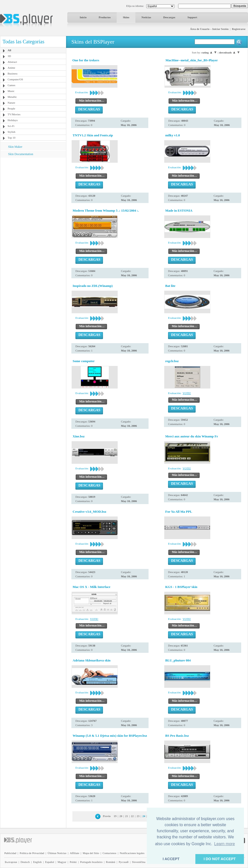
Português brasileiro (91, 862)
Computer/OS (15, 79)
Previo (107, 816)
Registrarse (239, 29)
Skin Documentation (21, 154)
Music (11, 91)
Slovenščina (139, 862)
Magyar (62, 862)
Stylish (12, 132)
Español (49, 862)
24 (144, 816)
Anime (11, 68)
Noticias (146, 17)
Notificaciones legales (132, 853)
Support (192, 17)
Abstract (12, 62)
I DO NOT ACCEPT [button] (220, 859)
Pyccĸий (124, 862)
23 (138, 816)
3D (9, 56)
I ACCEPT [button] (171, 859)
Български (11, 862)
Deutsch (25, 862)
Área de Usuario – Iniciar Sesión (209, 29)
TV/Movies (14, 114)
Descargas (169, 17)
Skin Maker (15, 147)
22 (132, 816)
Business (13, 73)
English (37, 862)
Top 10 (12, 138)
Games (12, 85)
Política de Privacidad (32, 853)
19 (115, 816)
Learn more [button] (224, 844)
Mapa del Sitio (91, 853)
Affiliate (75, 853)
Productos (105, 17)
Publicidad (10, 853)
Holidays (13, 120)
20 (121, 816)
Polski (73, 862)
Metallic (12, 97)
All (9, 50)
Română (111, 862)
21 (127, 816)
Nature (11, 103)
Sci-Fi (11, 126)
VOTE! (187, 393)
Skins (126, 17)
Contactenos (109, 853)
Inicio (83, 17)
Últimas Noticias (57, 853)
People (11, 108)
